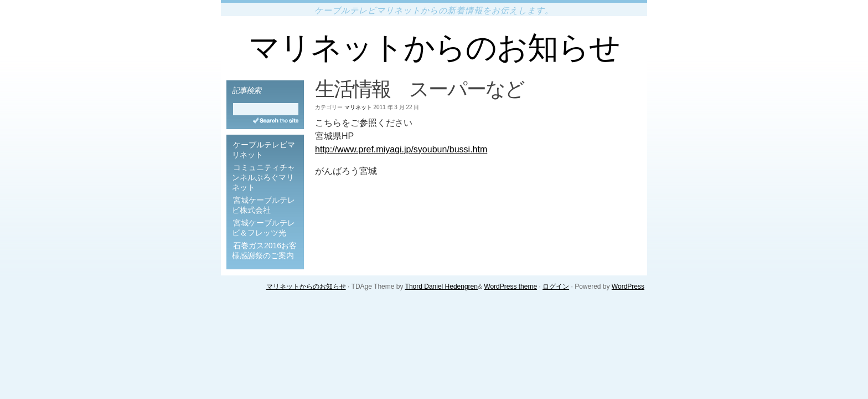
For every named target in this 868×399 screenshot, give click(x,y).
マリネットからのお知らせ (434, 47)
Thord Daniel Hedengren (441, 287)
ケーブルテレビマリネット (263, 150)
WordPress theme (510, 287)
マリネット (358, 107)
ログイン (556, 287)
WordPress (628, 287)
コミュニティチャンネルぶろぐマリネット (263, 177)
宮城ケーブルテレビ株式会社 (263, 205)
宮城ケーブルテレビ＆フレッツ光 (263, 228)
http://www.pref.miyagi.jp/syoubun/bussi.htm (401, 149)
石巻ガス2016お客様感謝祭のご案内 (264, 250)
